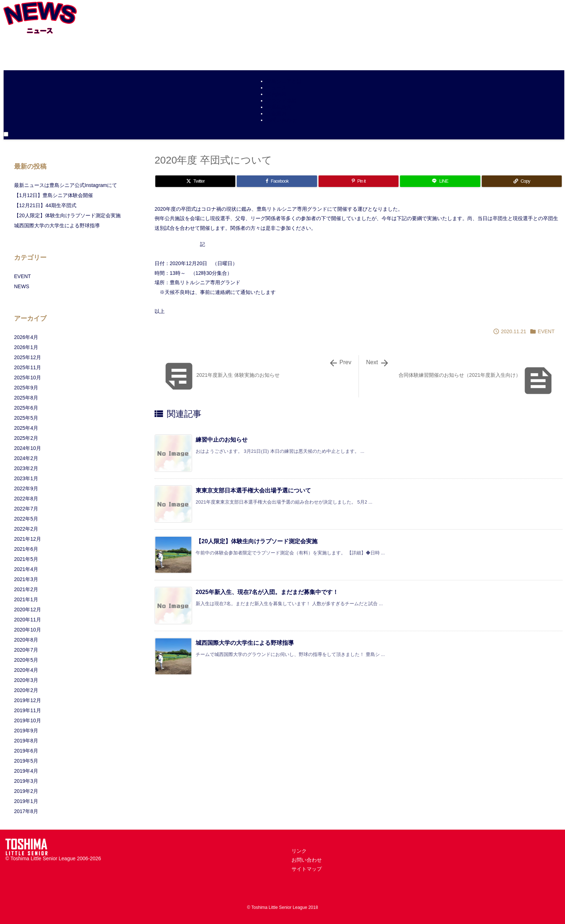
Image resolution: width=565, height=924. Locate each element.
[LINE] (440, 181)
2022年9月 (26, 488)
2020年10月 (28, 630)
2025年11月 (28, 367)
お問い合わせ (307, 860)
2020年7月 (26, 650)
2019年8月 (26, 741)
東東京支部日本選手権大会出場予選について (253, 490)
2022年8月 (26, 499)
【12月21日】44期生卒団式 (45, 205)
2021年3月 (26, 579)
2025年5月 (26, 418)
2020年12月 (28, 610)
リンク (299, 851)
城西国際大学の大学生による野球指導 (245, 643)
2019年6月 (26, 751)
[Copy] (522, 181)
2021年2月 (26, 589)
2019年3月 (26, 781)
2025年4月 (26, 428)
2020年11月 (28, 620)
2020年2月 (26, 690)
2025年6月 (26, 408)
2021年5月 (26, 559)
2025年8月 (26, 398)
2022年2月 (26, 529)
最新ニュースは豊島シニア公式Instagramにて (66, 185)
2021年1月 (26, 599)
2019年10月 (28, 720)
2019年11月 (28, 710)
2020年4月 (26, 670)
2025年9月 (26, 388)
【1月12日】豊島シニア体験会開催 (54, 195)
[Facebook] (277, 181)
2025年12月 (28, 357)
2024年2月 (26, 458)
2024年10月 (28, 448)
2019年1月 (26, 801)
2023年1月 (26, 478)
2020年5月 (26, 660)
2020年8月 (26, 640)
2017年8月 (26, 811)
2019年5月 (26, 761)
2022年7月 (26, 509)
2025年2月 (26, 438)
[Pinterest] (359, 181)
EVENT (546, 331)
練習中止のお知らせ (222, 440)
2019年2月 (26, 791)
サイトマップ (307, 869)
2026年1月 (26, 347)
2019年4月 (26, 771)
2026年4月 (26, 337)
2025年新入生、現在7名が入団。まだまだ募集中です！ (267, 592)
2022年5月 (26, 519)
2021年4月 (26, 569)
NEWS (22, 286)
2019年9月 (26, 731)
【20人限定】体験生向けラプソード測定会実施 (257, 541)
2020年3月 (26, 680)
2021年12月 (28, 539)
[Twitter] (195, 181)
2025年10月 (28, 378)
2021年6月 (26, 549)
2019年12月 (28, 700)
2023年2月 (26, 468)
